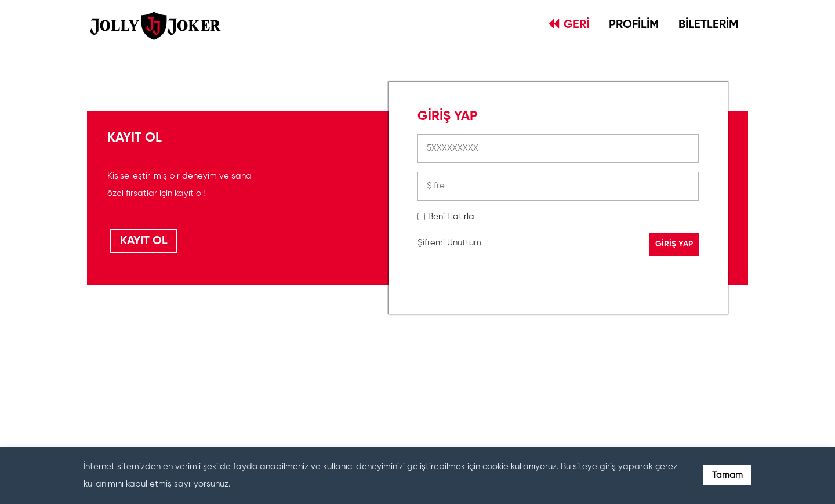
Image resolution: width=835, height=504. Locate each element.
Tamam (727, 475)
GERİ (569, 24)
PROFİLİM (634, 25)
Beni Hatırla (451, 217)
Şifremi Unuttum (449, 243)
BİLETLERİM (708, 25)
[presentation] (506, 379)
